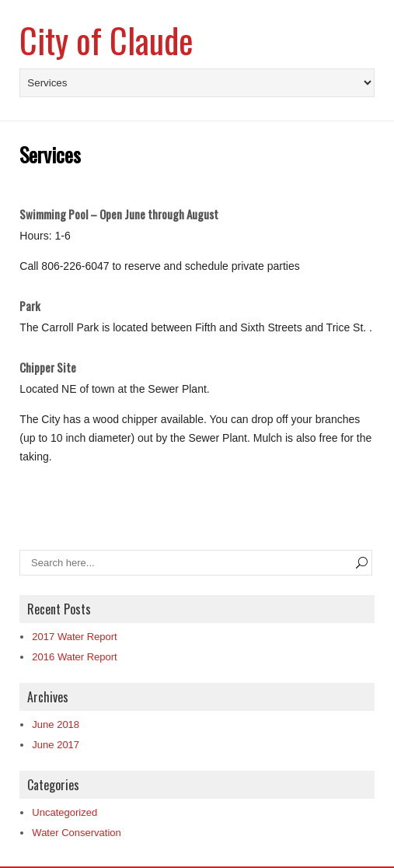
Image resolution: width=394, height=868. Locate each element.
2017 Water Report (74, 637)
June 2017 (56, 745)
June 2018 (56, 724)
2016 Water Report (74, 657)
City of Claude (106, 40)
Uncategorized (65, 812)
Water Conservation (76, 833)
